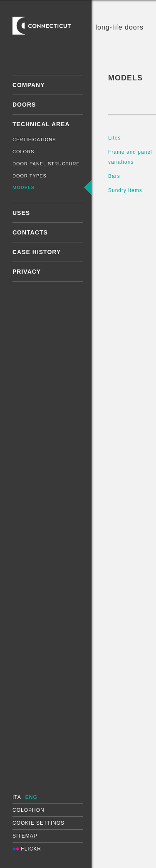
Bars (114, 176)
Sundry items (125, 190)
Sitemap (25, 836)
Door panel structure (46, 164)
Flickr (27, 849)
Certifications (34, 140)
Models (24, 187)
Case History (37, 252)
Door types (30, 176)
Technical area (41, 124)
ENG (31, 797)
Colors (23, 152)
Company (29, 85)
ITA (17, 797)
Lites (114, 138)
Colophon (28, 810)
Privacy (27, 272)
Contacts (30, 232)
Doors (24, 105)
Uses (21, 213)
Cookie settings (38, 823)
